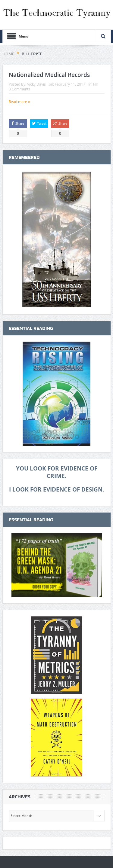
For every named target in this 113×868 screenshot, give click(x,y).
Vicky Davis (36, 84)
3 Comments (19, 89)
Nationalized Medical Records (49, 75)
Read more (19, 102)
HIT (96, 84)
